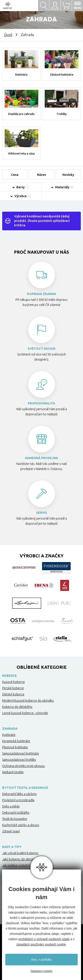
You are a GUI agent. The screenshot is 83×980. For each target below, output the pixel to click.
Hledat (44, 6)
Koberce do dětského (17, 707)
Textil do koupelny (15, 819)
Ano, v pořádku (41, 960)
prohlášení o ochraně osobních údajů (44, 939)
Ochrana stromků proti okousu (23, 766)
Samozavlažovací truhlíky (19, 760)
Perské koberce (13, 688)
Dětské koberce (13, 694)
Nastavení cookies (41, 971)
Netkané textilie (13, 772)
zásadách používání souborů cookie (41, 944)
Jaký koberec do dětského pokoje (26, 859)
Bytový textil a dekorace (25, 788)
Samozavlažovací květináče (21, 753)
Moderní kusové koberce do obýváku (28, 701)
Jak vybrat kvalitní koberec (20, 853)
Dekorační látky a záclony (19, 794)
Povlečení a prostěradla (18, 800)
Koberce (10, 676)
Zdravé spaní (11, 831)
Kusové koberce (14, 682)
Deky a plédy (11, 806)
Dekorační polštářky (16, 813)
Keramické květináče (16, 741)
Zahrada (10, 729)
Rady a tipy (12, 847)
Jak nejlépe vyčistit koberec (21, 866)
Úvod (8, 35)
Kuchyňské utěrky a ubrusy (21, 825)
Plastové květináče (15, 747)
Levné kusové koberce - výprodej (25, 713)
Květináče (9, 735)
